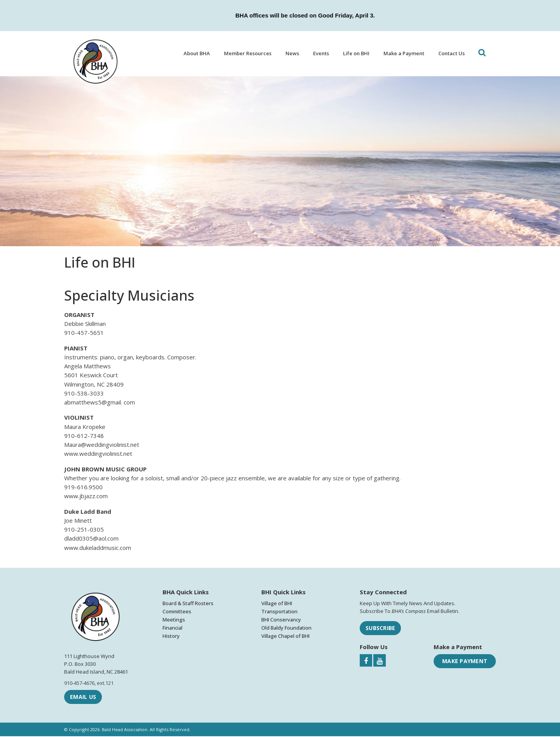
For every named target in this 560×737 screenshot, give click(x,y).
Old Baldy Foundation (286, 629)
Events (321, 53)
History (171, 637)
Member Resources (248, 53)
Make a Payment (404, 53)
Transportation (279, 612)
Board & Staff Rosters (188, 604)
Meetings (174, 620)
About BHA (197, 53)
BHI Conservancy (281, 620)
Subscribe (380, 629)
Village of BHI (277, 604)
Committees (177, 612)
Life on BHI (356, 53)
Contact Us (451, 53)
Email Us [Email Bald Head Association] (83, 698)
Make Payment (465, 662)
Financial (172, 629)
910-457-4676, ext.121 (89, 684)
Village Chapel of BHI (285, 637)
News (292, 53)
